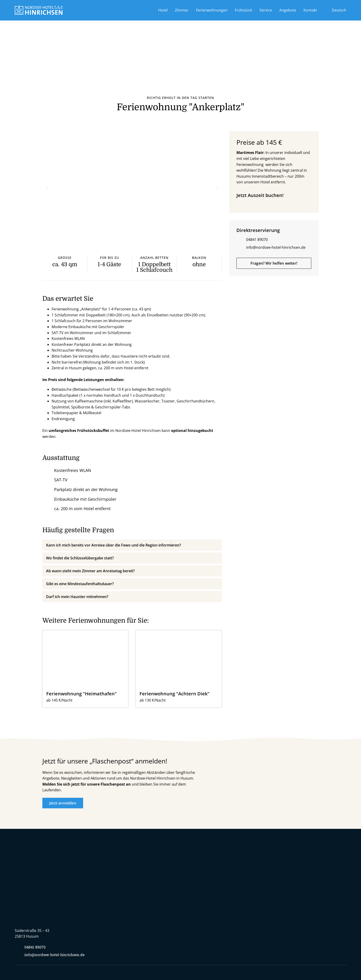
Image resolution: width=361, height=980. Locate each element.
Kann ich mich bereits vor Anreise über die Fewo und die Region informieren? (114, 545)
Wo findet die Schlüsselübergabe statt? (80, 558)
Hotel (163, 10)
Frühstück (243, 10)
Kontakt (310, 10)
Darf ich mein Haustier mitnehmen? (77, 597)
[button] (47, 189)
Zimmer (182, 10)
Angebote (288, 10)
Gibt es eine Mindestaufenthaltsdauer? (80, 584)
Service (266, 10)
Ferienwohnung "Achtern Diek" (175, 694)
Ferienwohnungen (212, 10)
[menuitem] (335, 10)
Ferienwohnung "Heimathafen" (82, 694)
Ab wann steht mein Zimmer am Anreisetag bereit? (90, 571)
